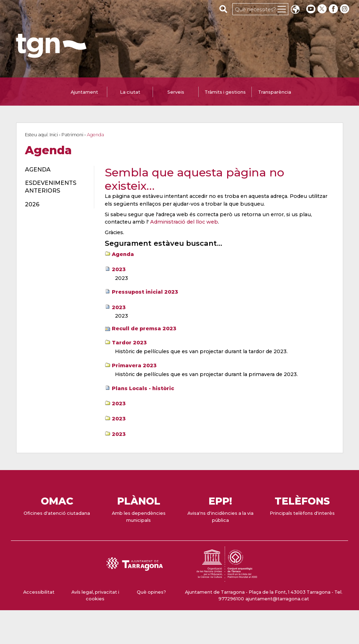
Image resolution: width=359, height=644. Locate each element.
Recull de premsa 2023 (144, 329)
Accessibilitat (39, 592)
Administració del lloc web (184, 222)
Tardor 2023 (129, 343)
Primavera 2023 (134, 365)
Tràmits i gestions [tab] (225, 92)
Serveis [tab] (176, 92)
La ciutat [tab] (130, 92)
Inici (54, 135)
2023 (119, 269)
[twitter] (323, 9)
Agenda (123, 254)
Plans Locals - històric (143, 388)
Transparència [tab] (275, 92)
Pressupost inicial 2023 (145, 292)
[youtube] (311, 9)
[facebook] (334, 9)
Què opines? (151, 592)
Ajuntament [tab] (84, 92)
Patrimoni (72, 135)
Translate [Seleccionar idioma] (295, 10)
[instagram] (345, 9)
